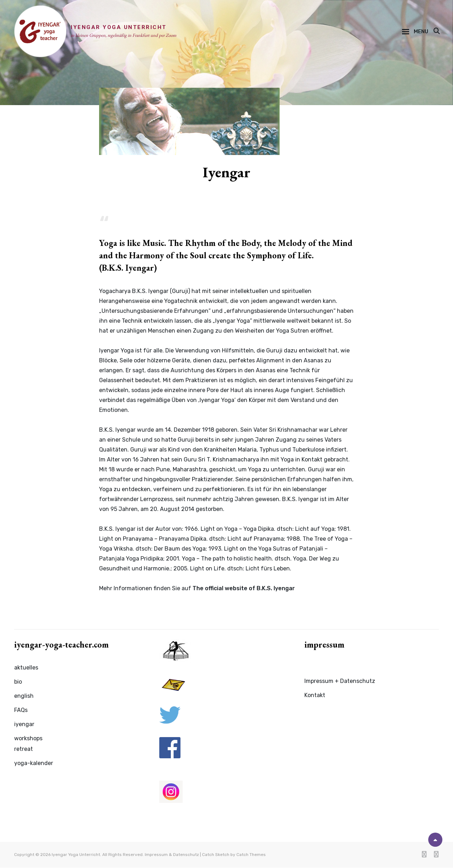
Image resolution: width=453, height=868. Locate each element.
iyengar (24, 725)
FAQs (21, 711)
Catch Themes (251, 855)
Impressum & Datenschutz (172, 855)
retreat (24, 750)
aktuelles (26, 668)
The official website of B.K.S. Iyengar (244, 589)
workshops (28, 739)
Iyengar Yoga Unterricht (119, 28)
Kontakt (315, 696)
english (24, 697)
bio (18, 682)
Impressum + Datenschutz (340, 682)
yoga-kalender (34, 764)
